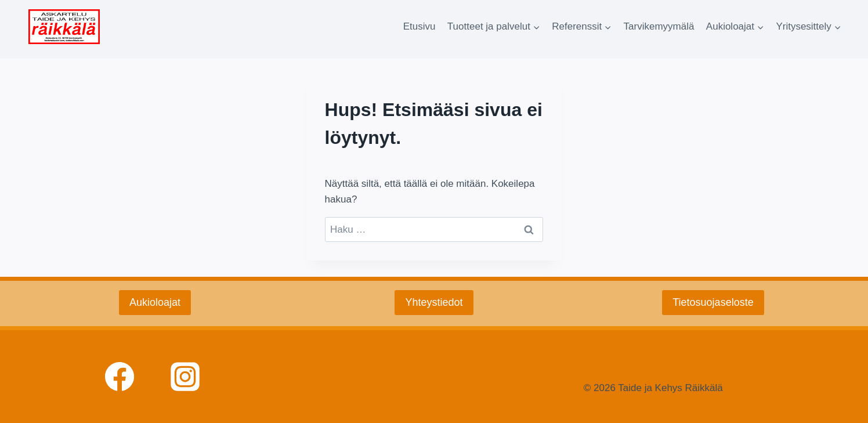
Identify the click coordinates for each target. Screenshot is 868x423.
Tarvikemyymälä (659, 26)
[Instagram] (185, 377)
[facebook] (120, 377)
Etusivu (419, 26)
